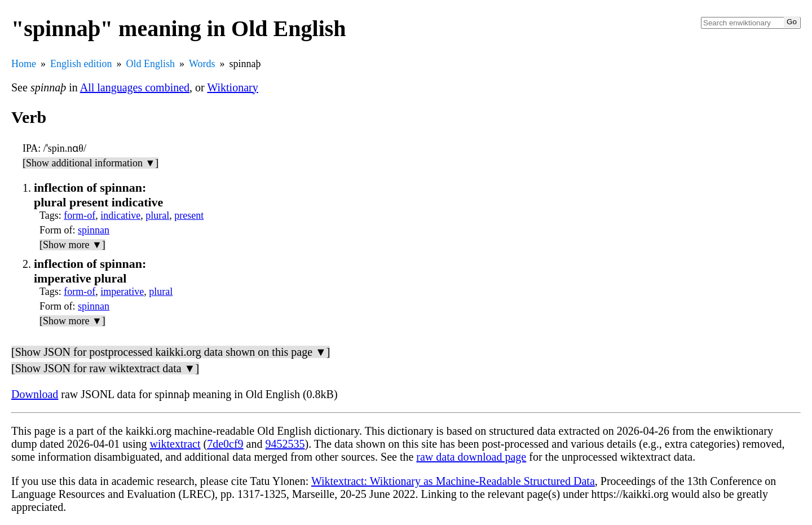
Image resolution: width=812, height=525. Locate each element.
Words (202, 64)
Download (35, 394)
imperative (122, 292)
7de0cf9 (225, 444)
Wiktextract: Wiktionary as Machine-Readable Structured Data (453, 481)
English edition (81, 64)
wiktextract (175, 444)
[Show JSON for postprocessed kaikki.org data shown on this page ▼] (171, 352)
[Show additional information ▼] (91, 163)
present (189, 215)
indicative (120, 215)
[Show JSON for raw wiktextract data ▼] (105, 368)
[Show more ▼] (72, 245)
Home (24, 64)
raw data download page (471, 457)
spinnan (94, 230)
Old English (151, 64)
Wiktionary (232, 87)
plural (157, 215)
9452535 (285, 444)
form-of (80, 215)
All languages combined (135, 87)
